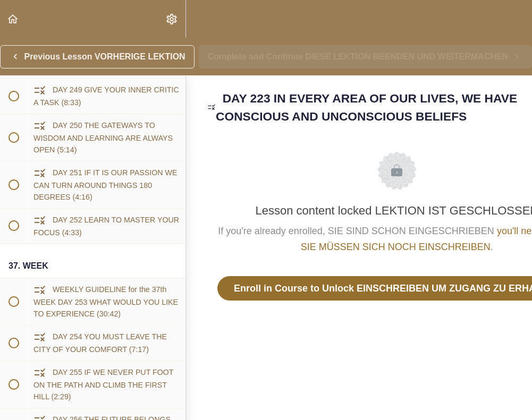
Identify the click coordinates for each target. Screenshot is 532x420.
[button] (13, 19)
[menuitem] (172, 19)
